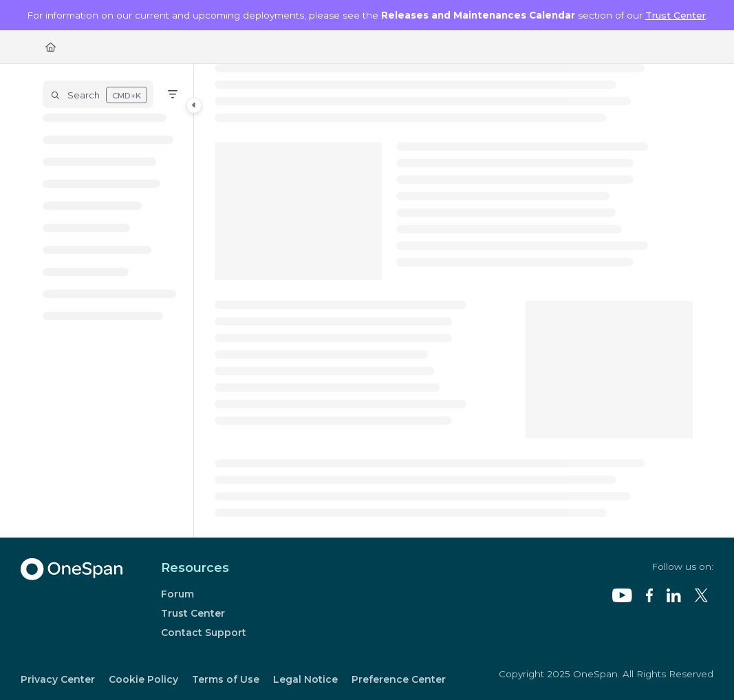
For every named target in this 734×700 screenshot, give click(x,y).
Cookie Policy (143, 679)
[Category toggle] (194, 105)
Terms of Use (226, 679)
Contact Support (204, 633)
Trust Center (676, 15)
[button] (98, 94)
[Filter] (173, 94)
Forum (177, 594)
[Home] (51, 47)
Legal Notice (305, 679)
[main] (454, 301)
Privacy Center (58, 679)
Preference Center (399, 679)
